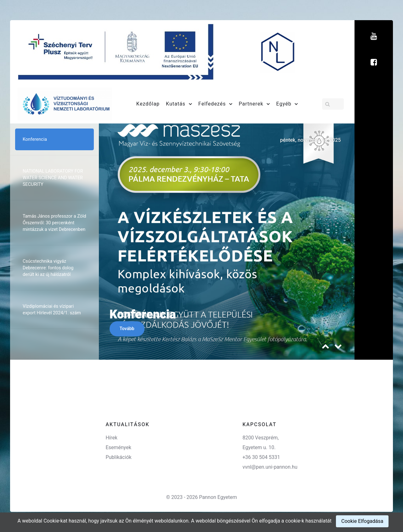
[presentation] (326, 348)
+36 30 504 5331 (261, 457)
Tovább (127, 329)
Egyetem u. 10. (259, 448)
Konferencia (143, 315)
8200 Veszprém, (261, 438)
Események (118, 448)
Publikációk (118, 457)
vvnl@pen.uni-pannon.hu (270, 467)
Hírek (111, 438)
